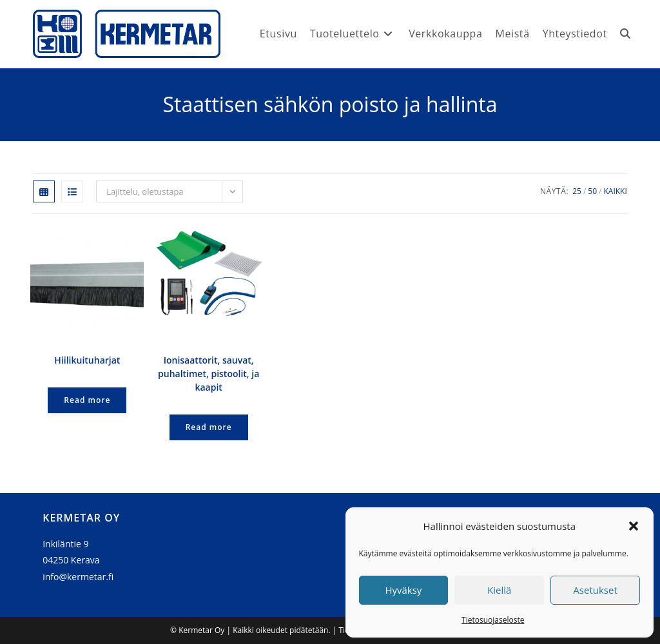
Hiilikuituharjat (87, 360)
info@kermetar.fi (78, 577)
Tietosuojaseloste (493, 620)
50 (592, 191)
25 (577, 191)
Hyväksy (403, 590)
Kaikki (615, 191)
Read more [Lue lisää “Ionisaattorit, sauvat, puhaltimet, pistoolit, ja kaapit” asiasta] (209, 427)
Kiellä (499, 590)
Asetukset (595, 590)
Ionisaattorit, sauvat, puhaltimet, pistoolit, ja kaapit (209, 374)
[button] (634, 526)
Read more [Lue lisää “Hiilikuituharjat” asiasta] (87, 400)
